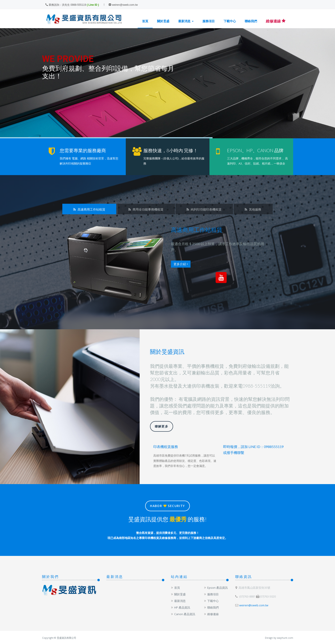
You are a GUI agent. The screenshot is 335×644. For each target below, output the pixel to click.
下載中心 (230, 21)
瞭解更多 (162, 426)
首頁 (145, 21)
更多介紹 (181, 264)
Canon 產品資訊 (183, 614)
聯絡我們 (251, 21)
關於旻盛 (163, 21)
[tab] (89, 209)
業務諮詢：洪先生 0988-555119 (66, 5)
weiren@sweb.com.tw (123, 5)
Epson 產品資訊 (216, 588)
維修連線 (211, 614)
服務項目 (209, 21)
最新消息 (186, 21)
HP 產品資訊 (180, 607)
